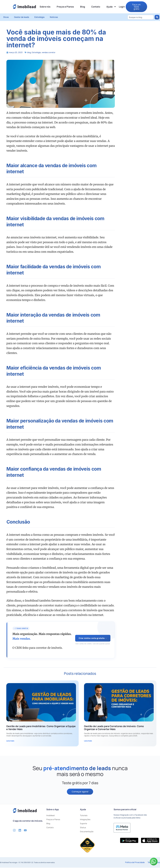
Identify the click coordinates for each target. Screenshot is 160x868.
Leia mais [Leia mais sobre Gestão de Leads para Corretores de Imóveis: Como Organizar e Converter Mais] (88, 741)
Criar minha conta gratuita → (93, 638)
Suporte (83, 824)
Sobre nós (45, 7)
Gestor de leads (22, 17)
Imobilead (50, 816)
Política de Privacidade (135, 863)
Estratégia (39, 17)
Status (83, 828)
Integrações (85, 820)
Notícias (54, 17)
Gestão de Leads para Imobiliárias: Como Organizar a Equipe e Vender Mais (41, 728)
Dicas (6, 17)
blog (29, 52)
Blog (83, 7)
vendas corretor (49, 52)
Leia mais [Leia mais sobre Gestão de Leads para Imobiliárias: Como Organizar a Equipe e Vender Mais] (10, 741)
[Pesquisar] (157, 17)
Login (122, 7)
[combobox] (141, 17)
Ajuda (111, 7)
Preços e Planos (65, 7)
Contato (96, 7)
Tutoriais (84, 816)
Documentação (87, 832)
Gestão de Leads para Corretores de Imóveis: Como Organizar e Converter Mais (114, 728)
